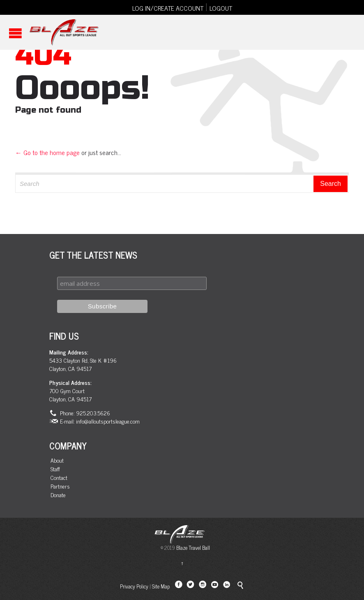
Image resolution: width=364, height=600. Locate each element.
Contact (59, 478)
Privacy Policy (134, 586)
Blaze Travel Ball (193, 548)
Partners (60, 486)
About (57, 460)
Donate (58, 495)
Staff (55, 469)
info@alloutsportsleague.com (108, 421)
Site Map (161, 586)
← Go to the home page (47, 152)
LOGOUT (221, 8)
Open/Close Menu (15, 33)
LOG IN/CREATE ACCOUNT (168, 8)
